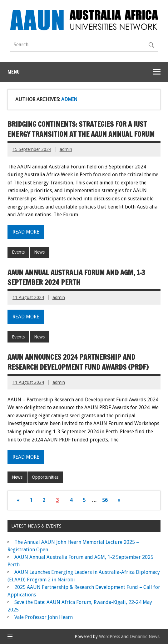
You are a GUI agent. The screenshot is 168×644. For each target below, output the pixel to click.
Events (18, 252)
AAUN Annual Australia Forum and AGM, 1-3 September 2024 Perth (76, 277)
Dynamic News (145, 636)
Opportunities (45, 477)
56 (105, 500)
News (39, 252)
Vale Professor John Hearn (44, 617)
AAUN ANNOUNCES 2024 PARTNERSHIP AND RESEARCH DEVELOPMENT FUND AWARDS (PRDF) (78, 362)
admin (66, 149)
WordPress (109, 636)
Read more (26, 232)
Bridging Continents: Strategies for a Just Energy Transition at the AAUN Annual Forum (81, 129)
